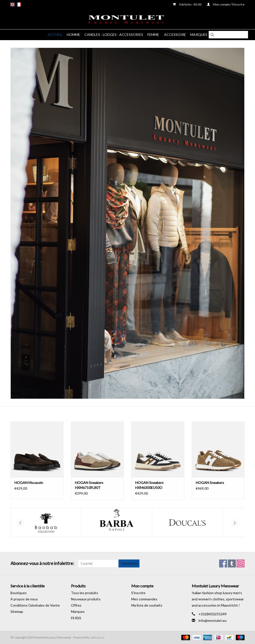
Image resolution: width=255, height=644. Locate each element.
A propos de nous (24, 599)
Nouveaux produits (86, 599)
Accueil (55, 35)
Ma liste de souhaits (147, 605)
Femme (154, 35)
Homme (73, 35)
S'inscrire (138, 593)
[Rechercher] (228, 35)
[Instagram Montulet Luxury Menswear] (241, 563)
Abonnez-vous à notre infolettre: (42, 563)
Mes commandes (144, 599)
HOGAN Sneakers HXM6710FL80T (89, 485)
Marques (199, 35)
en (12, 4)
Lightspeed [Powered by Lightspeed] (97, 637)
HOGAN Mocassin (29, 483)
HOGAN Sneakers (210, 483)
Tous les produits (85, 593)
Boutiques (19, 593)
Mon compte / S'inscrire (226, 4)
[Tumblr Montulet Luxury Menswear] (232, 563)
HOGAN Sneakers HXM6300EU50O (149, 485)
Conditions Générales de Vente (35, 605)
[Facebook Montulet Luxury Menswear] (223, 563)
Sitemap (17, 611)
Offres (76, 605)
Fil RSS (76, 618)
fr (19, 4)
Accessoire (175, 35)
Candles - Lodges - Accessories (114, 35)
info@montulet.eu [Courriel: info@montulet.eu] (213, 620)
